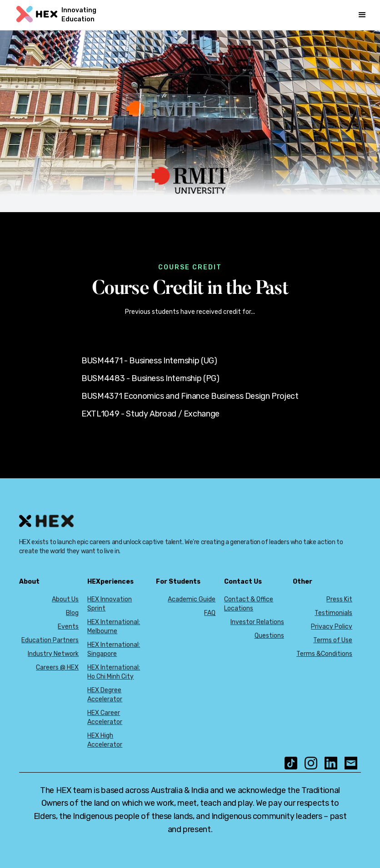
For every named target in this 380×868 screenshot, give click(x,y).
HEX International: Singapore (114, 649)
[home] (67, 15)
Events (68, 627)
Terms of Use (333, 640)
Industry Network (53, 654)
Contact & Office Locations (249, 604)
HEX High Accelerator (105, 740)
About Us (65, 599)
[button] (362, 15)
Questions (269, 636)
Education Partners (50, 640)
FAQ (210, 613)
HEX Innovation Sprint (110, 604)
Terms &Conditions (324, 654)
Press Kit (339, 599)
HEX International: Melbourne (114, 627)
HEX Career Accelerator (105, 717)
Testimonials (333, 613)
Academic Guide (192, 599)
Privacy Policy (332, 627)
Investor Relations (257, 622)
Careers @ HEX (57, 667)
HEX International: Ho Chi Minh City (114, 672)
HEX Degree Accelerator (105, 695)
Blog (72, 613)
